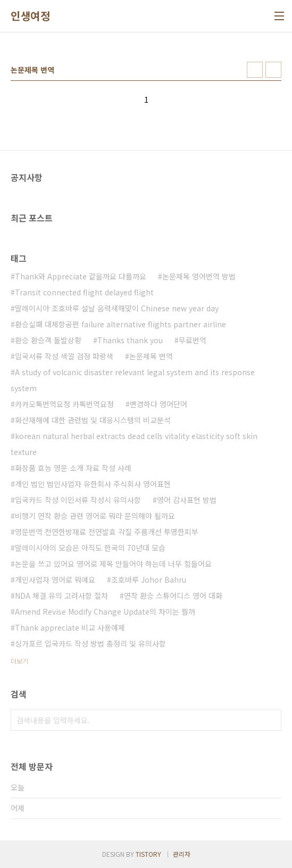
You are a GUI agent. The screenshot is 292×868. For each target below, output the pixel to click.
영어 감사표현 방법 (187, 500)
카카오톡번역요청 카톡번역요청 (64, 404)
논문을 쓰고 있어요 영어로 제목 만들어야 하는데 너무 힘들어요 (113, 564)
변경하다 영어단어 (158, 404)
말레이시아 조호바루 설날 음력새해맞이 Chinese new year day (117, 308)
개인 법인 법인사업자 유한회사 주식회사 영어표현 (93, 484)
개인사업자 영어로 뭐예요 (55, 580)
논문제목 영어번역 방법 (199, 276)
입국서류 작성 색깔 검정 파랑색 (64, 356)
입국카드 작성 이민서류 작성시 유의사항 (78, 500)
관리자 (182, 854)
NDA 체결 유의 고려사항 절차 (61, 596)
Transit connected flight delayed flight (84, 292)
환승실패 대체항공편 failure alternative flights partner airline (120, 324)
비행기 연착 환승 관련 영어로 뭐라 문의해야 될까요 (95, 516)
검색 (271, 720)
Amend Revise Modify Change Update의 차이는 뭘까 (105, 611)
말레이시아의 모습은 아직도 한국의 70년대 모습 (90, 548)
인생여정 (30, 16)
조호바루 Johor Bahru (149, 580)
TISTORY (148, 854)
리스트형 (273, 70)
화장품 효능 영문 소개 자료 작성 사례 (73, 468)
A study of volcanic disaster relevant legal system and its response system (133, 380)
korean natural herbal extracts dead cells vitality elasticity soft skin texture (134, 444)
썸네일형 (255, 70)
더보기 (19, 661)
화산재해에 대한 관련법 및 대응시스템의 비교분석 (93, 420)
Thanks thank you (130, 340)
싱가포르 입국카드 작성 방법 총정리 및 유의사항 (90, 643)
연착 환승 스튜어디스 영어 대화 (173, 596)
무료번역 (193, 340)
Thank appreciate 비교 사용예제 (70, 627)
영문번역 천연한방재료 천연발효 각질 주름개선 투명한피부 (107, 532)
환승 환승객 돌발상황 (48, 340)
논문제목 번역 (151, 356)
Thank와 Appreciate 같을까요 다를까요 (81, 276)
